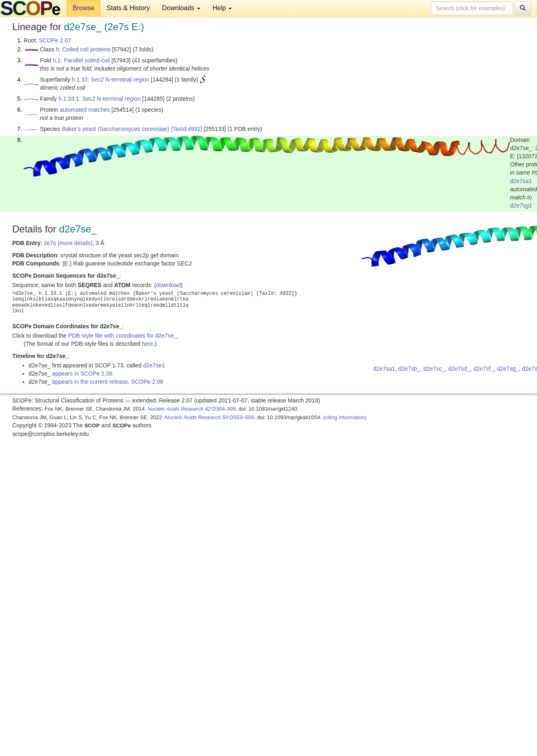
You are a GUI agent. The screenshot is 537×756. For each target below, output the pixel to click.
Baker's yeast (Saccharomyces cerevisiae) (116, 129)
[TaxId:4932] (186, 129)
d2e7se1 (154, 365)
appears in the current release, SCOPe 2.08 (108, 382)
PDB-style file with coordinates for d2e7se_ (123, 336)
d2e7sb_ (409, 369)
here (147, 344)
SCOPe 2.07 (55, 40)
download (169, 285)
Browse (83, 8)
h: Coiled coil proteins (83, 49)
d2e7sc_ (434, 369)
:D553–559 (210, 417)
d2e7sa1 (521, 181)
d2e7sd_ (459, 369)
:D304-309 (192, 409)
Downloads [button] (181, 8)
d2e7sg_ (508, 369)
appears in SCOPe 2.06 (82, 374)
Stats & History (128, 8)
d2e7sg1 (521, 206)
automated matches (85, 110)
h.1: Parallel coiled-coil (81, 60)
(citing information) (345, 417)
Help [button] (222, 8)
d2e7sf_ (484, 369)
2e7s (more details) (68, 243)
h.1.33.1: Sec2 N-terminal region (100, 99)
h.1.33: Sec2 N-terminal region (111, 80)
